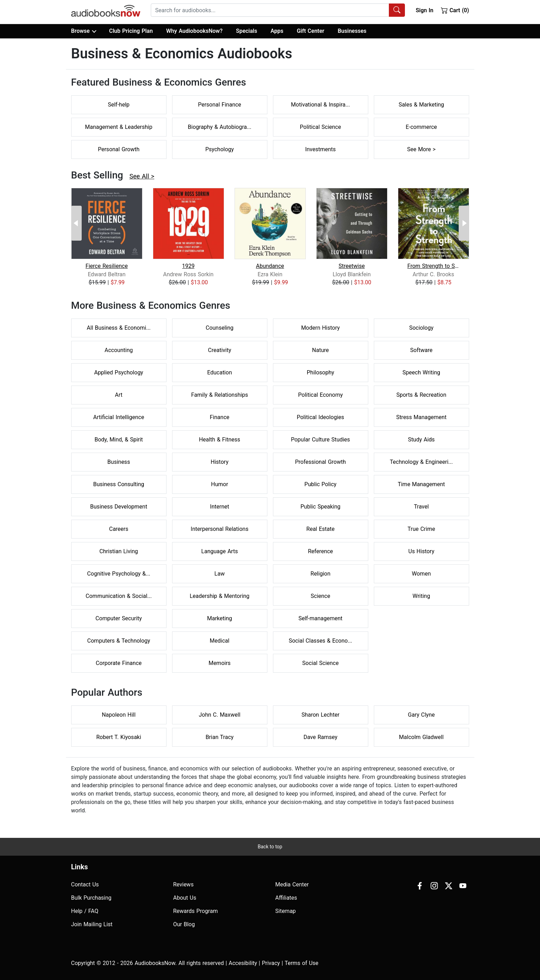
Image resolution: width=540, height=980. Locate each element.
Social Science (320, 663)
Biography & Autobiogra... (220, 127)
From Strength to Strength (433, 266)
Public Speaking (321, 507)
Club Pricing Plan (131, 31)
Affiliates (286, 898)
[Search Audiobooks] (397, 10)
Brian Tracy (220, 737)
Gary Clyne (421, 715)
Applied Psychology (119, 372)
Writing (421, 596)
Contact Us (85, 884)
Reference (320, 551)
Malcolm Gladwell (421, 737)
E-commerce (421, 127)
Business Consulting (119, 484)
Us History (421, 551)
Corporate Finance (119, 663)
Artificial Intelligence (119, 417)
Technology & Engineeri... (421, 462)
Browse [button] (84, 31)
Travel (421, 507)
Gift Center (310, 31)
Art (119, 395)
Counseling (220, 328)
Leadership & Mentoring (219, 596)
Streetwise (352, 266)
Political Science (320, 127)
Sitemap (286, 911)
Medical (220, 641)
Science (320, 596)
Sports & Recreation (421, 395)
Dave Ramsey (321, 737)
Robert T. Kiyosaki (119, 737)
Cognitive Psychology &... (119, 574)
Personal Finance (220, 105)
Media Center (292, 884)
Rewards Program (195, 911)
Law (219, 574)
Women (421, 574)
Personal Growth (119, 149)
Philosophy (321, 372)
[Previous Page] (76, 223)
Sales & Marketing (421, 105)
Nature (320, 350)
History (220, 462)
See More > (421, 149)
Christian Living (119, 551)
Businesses (352, 31)
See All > (142, 176)
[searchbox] (270, 10)
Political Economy (320, 395)
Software (421, 350)
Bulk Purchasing (91, 898)
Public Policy (320, 484)
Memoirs (219, 663)
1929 (188, 266)
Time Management (421, 484)
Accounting (119, 350)
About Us (185, 898)
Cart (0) (455, 10)
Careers (119, 529)
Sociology (421, 328)
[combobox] (278, 10)
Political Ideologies (320, 417)
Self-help (119, 105)
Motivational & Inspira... (321, 105)
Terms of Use (301, 963)
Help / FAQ (85, 911)
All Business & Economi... (119, 328)
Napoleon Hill (119, 715)
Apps (277, 31)
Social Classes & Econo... (320, 641)
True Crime (421, 529)
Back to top (270, 847)
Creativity (220, 350)
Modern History (321, 328)
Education (220, 372)
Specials (247, 31)
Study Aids (421, 440)
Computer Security (119, 618)
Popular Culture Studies (320, 440)
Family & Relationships (220, 395)
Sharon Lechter (321, 715)
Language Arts (220, 551)
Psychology (220, 149)
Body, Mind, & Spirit (119, 440)
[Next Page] (464, 223)
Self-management (320, 618)
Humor (220, 484)
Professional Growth (320, 462)
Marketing (219, 618)
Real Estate (321, 529)
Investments (320, 149)
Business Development (119, 507)
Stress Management (421, 417)
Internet (220, 507)
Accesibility (243, 963)
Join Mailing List (92, 924)
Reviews (183, 884)
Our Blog (184, 924)
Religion (321, 574)
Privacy (271, 963)
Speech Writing (421, 372)
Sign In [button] (424, 10)
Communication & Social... (119, 596)
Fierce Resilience (107, 266)
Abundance (270, 266)
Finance (220, 417)
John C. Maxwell (219, 715)
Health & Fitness (220, 440)
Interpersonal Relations (219, 529)
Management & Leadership (119, 127)
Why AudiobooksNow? (194, 31)
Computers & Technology (119, 641)
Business (119, 462)
